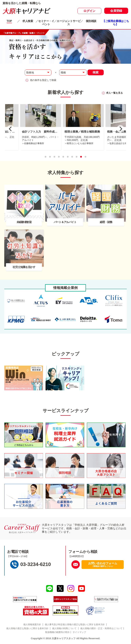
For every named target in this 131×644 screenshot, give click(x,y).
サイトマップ (79, 632)
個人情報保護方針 (32, 624)
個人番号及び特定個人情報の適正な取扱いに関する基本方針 (75, 624)
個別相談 (91, 21)
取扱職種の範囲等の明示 (57, 632)
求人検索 (28, 21)
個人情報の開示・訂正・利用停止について (101, 628)
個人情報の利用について (64, 628)
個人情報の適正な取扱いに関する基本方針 (27, 628)
